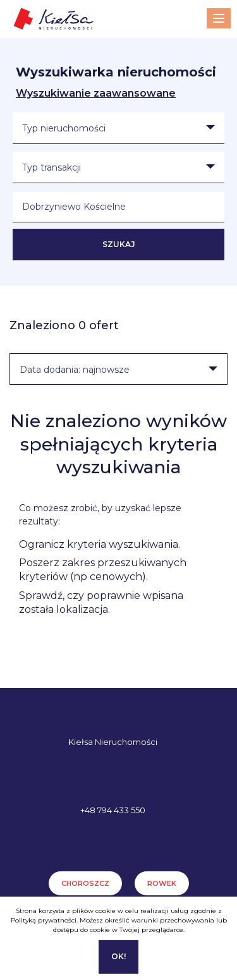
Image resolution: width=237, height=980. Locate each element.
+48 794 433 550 (113, 810)
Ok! (118, 956)
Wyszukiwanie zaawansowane (96, 93)
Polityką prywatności (44, 920)
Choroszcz (85, 883)
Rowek (162, 883)
